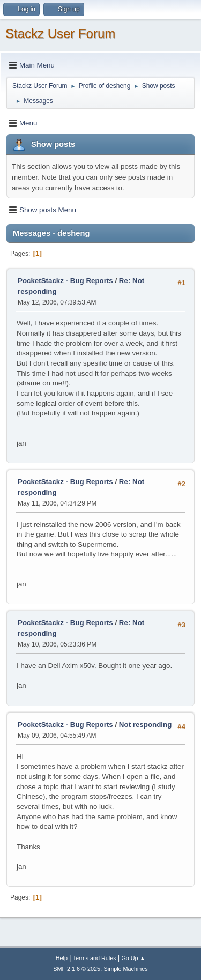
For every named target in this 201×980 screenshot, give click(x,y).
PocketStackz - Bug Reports (65, 281)
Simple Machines (126, 969)
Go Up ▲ (133, 958)
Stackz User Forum (60, 34)
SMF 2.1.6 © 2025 (77, 969)
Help (62, 958)
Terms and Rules (95, 958)
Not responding (145, 725)
